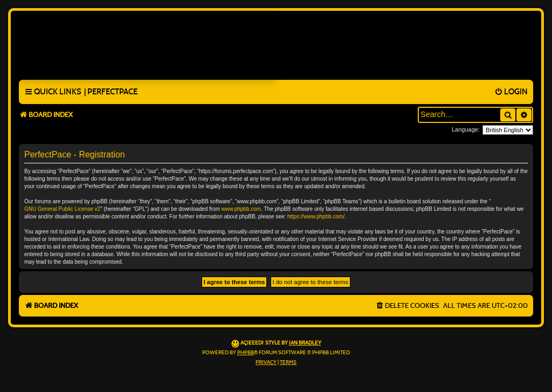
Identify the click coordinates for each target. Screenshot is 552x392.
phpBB (246, 353)
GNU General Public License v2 (62, 209)
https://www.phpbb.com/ (316, 216)
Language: (466, 129)
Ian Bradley (305, 343)
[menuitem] (111, 92)
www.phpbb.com (241, 209)
